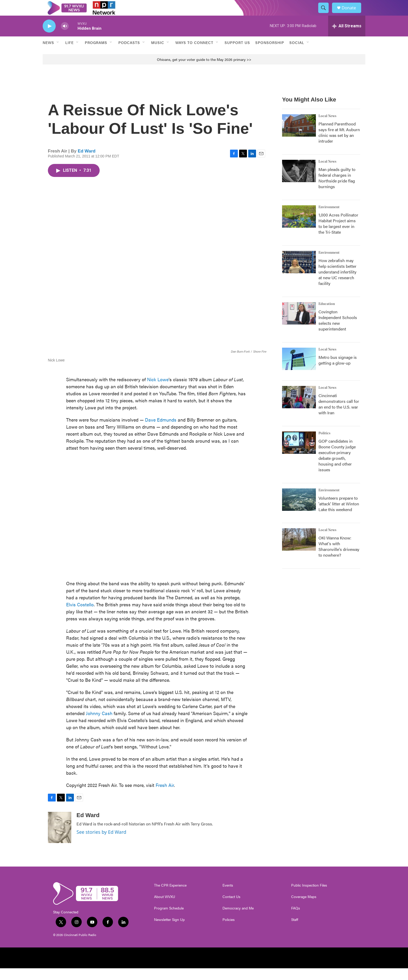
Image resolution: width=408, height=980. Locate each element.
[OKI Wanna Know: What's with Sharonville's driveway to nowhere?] (299, 551)
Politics (324, 445)
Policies (229, 931)
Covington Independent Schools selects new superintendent (338, 332)
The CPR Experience (170, 897)
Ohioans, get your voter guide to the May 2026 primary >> (204, 71)
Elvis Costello (80, 616)
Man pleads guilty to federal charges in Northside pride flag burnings (337, 190)
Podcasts (129, 54)
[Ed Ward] (60, 839)
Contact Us (231, 908)
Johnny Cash (99, 725)
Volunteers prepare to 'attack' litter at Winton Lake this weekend (339, 515)
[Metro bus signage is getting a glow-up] (299, 371)
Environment (329, 219)
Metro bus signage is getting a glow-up (338, 372)
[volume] (65, 38)
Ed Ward (87, 163)
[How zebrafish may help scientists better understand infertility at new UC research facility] (299, 274)
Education (327, 316)
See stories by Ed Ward (101, 844)
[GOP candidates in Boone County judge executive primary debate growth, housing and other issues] (299, 454)
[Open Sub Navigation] (58, 54)
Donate (352, 14)
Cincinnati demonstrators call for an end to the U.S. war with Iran (339, 416)
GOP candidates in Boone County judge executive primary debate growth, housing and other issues (337, 467)
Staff (295, 931)
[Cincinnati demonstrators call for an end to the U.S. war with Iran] (299, 409)
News (48, 54)
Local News (327, 128)
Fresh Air (165, 797)
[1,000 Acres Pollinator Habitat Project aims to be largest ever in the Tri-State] (299, 228)
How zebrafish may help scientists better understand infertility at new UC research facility (337, 284)
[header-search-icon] (326, 14)
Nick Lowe (158, 391)
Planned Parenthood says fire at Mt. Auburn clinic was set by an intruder (339, 144)
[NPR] (86, 970)
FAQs (296, 920)
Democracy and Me (238, 920)
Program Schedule (169, 920)
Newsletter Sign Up (169, 931)
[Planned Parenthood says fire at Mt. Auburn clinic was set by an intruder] (299, 137)
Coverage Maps (304, 908)
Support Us (237, 54)
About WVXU (165, 908)
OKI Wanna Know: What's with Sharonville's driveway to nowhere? (339, 558)
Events (228, 897)
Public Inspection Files (309, 897)
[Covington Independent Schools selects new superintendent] (299, 325)
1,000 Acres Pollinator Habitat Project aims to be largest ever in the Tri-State (338, 235)
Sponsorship (270, 54)
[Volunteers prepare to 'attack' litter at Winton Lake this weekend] (299, 511)
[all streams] (347, 38)
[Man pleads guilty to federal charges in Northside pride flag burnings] (299, 183)
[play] (49, 38)
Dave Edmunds (161, 431)
